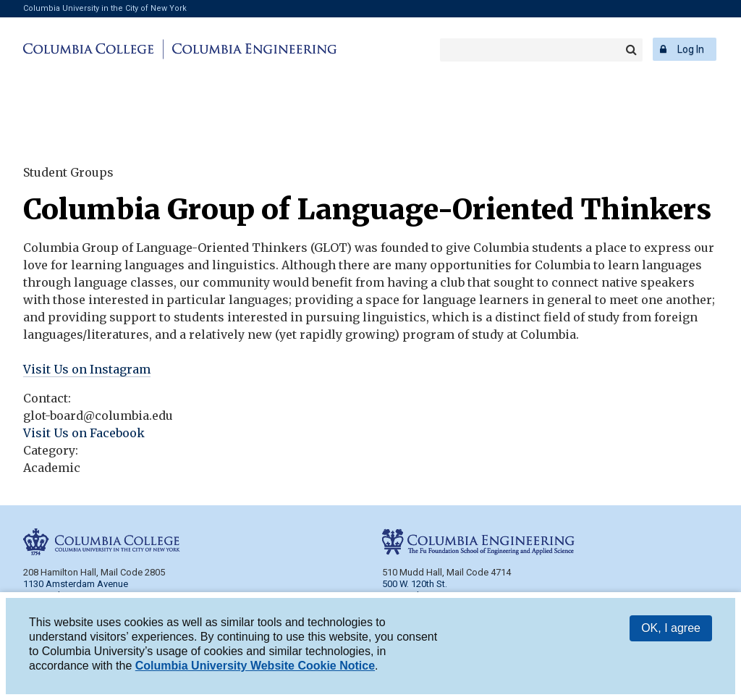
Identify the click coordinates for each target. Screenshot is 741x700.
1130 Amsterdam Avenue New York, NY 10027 (76, 590)
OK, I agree (671, 629)
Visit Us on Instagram (87, 369)
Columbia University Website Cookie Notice (255, 667)
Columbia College (91, 49)
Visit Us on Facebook (84, 433)
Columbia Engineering (252, 49)
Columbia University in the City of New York (105, 8)
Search (631, 50)
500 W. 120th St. (415, 584)
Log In (691, 49)
